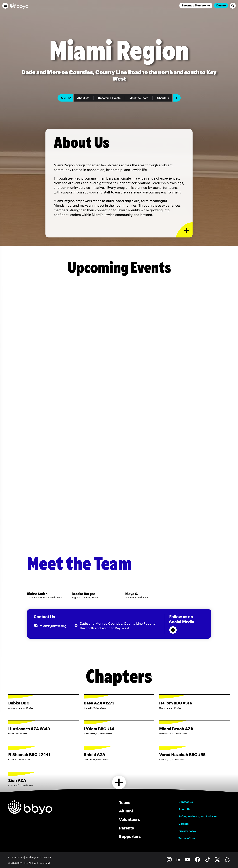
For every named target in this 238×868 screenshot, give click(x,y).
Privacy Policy (187, 831)
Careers (184, 824)
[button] (5, 6)
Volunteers (129, 819)
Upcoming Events (109, 98)
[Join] (196, 6)
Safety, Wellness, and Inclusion (198, 816)
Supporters (130, 836)
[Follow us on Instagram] (173, 630)
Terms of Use (187, 838)
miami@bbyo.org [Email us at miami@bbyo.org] (53, 626)
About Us (83, 98)
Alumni (126, 811)
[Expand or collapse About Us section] (184, 230)
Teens (125, 802)
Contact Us (186, 802)
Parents (126, 828)
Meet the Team (139, 98)
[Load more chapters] (119, 782)
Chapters (163, 98)
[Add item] (177, 98)
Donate (221, 5)
